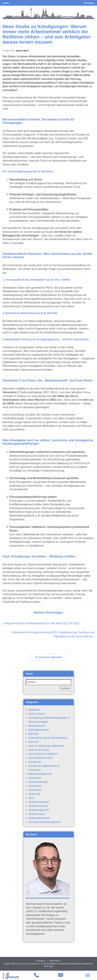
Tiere (31, 798)
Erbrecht (33, 742)
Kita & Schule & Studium (43, 754)
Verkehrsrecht (37, 814)
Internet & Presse (39, 750)
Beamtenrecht (37, 726)
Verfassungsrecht (39, 810)
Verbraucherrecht (39, 802)
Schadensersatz (38, 782)
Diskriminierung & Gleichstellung (48, 738)
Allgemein (34, 710)
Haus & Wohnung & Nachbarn (46, 746)
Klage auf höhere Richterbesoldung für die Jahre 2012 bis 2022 (42, 623)
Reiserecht (35, 778)
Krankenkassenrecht (41, 758)
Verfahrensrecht (38, 806)
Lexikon (6, 3)
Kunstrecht (35, 762)
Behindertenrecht (39, 730)
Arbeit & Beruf (22, 51)
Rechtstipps (89, 3)
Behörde (33, 734)
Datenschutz (54, 961)
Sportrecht (35, 790)
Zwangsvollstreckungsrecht (45, 822)
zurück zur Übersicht (48, 657)
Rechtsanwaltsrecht (40, 774)
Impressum (41, 961)
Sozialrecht (35, 786)
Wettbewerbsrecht (39, 818)
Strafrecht (34, 794)
